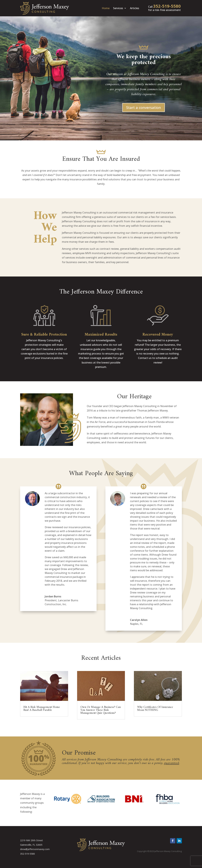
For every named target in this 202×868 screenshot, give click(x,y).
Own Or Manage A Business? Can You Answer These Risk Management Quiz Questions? (101, 710)
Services (118, 8)
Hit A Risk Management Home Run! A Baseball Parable (42, 709)
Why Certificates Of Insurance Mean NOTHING (155, 709)
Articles (135, 8)
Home (106, 8)
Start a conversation (144, 107)
